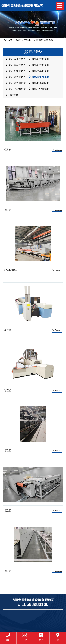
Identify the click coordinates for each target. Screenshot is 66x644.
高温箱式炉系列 (38, 59)
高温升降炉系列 (15, 71)
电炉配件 (11, 95)
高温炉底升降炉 (38, 83)
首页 (18, 40)
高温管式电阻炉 (15, 83)
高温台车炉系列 (38, 71)
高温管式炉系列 (15, 77)
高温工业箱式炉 (38, 89)
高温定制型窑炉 (15, 89)
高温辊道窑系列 (45, 40)
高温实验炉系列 (15, 65)
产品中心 (28, 40)
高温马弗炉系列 (15, 59)
